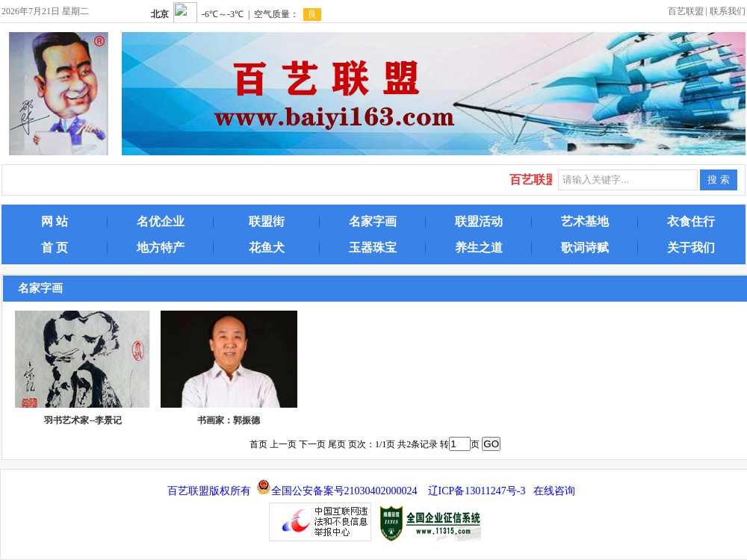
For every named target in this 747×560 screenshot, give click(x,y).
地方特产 (161, 248)
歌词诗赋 (585, 248)
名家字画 (373, 221)
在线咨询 (554, 491)
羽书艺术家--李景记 (83, 420)
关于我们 (691, 248)
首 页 (55, 248)
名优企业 (161, 221)
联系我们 (728, 11)
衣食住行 (691, 221)
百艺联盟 (686, 11)
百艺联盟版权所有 (209, 491)
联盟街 (267, 221)
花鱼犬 (267, 248)
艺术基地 (585, 221)
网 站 (55, 221)
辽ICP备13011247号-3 (477, 491)
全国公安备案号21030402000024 (344, 491)
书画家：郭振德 (229, 420)
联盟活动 (479, 221)
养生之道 (479, 248)
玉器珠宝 (373, 248)
